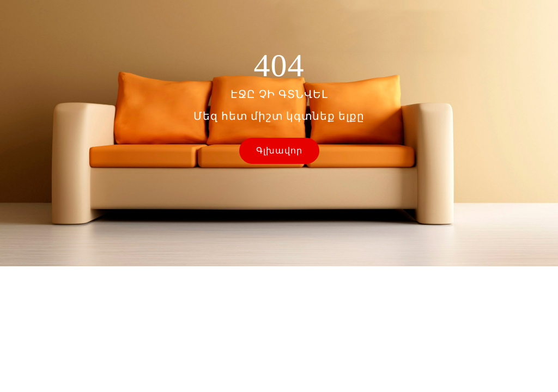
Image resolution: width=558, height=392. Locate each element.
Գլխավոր (279, 151)
